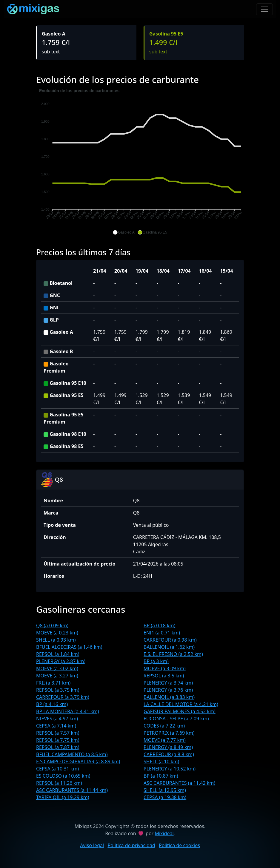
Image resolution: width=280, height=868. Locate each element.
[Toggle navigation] (264, 9)
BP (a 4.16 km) (52, 704)
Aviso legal (92, 845)
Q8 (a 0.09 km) (52, 625)
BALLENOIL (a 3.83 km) (169, 697)
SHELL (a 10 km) (161, 762)
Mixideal (164, 833)
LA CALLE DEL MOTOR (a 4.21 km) (181, 704)
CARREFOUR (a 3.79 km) (63, 697)
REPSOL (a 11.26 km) (59, 783)
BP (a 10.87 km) (161, 776)
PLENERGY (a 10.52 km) (170, 769)
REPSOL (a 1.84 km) (58, 654)
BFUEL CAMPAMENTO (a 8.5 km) (72, 754)
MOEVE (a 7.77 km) (165, 740)
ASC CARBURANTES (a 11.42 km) (179, 783)
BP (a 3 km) (156, 661)
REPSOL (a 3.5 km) (164, 676)
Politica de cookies (179, 845)
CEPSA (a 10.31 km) (57, 769)
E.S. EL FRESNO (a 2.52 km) (173, 654)
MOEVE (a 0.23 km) (57, 633)
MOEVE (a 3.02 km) (57, 668)
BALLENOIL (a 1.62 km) (169, 647)
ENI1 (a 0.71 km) (162, 633)
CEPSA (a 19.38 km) (165, 797)
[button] (124, 232)
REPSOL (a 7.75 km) (58, 740)
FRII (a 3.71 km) (53, 683)
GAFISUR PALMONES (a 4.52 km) (180, 711)
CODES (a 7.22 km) (164, 726)
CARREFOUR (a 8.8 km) (169, 754)
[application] (140, 162)
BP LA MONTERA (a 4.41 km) (67, 711)
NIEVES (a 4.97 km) (57, 719)
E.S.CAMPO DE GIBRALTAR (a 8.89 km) (78, 762)
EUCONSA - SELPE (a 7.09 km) (176, 719)
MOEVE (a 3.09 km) (165, 668)
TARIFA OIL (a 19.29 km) (63, 797)
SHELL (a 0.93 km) (56, 640)
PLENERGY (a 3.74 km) (168, 683)
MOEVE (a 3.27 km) (57, 676)
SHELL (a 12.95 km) (165, 790)
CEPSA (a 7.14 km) (56, 726)
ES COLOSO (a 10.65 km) (63, 776)
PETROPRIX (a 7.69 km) (169, 733)
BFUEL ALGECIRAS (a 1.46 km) (69, 647)
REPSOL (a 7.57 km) (58, 733)
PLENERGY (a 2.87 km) (61, 661)
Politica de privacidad (131, 845)
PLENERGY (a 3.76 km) (168, 690)
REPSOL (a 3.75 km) (58, 690)
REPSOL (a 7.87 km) (58, 747)
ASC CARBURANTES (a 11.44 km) (72, 790)
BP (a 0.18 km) (159, 625)
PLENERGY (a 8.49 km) (168, 747)
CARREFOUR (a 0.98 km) (170, 640)
